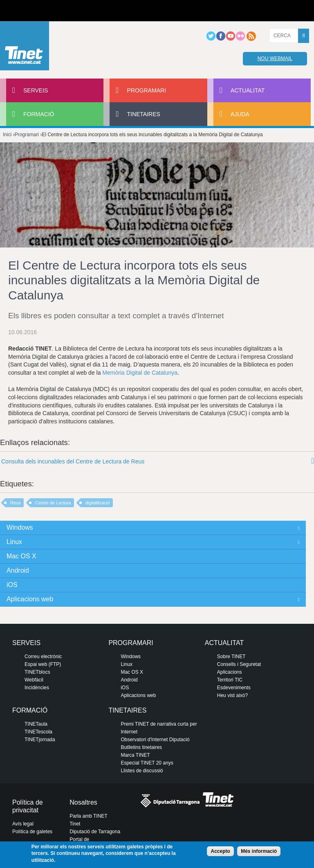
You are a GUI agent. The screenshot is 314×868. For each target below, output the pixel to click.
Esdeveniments (234, 688)
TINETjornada (40, 740)
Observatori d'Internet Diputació (155, 740)
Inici (7, 135)
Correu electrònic (43, 657)
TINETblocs (37, 672)
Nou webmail (275, 58)
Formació (39, 114)
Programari (146, 90)
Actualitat (248, 90)
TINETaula (36, 724)
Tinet (75, 824)
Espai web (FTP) (43, 664)
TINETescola (38, 732)
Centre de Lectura (53, 503)
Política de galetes (32, 832)
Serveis (36, 90)
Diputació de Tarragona (95, 832)
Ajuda (240, 114)
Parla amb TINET (88, 816)
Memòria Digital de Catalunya (140, 373)
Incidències (37, 688)
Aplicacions (230, 672)
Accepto (220, 851)
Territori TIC (230, 680)
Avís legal (23, 824)
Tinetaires (143, 114)
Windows (20, 527)
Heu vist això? (232, 695)
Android (18, 570)
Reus (16, 503)
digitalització (98, 503)
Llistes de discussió (142, 771)
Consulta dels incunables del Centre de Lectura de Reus (73, 461)
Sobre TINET (231, 657)
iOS (12, 585)
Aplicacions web (30, 599)
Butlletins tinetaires (141, 747)
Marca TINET (135, 755)
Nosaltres (83, 802)
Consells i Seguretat (239, 664)
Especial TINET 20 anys (147, 763)
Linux (14, 542)
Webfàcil (34, 680)
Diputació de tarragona (36, 11)
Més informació (259, 851)
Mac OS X (21, 556)
